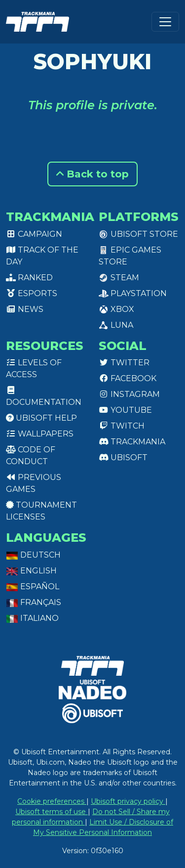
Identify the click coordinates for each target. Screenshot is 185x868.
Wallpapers (40, 434)
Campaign (34, 234)
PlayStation (133, 293)
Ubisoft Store (138, 234)
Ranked (29, 278)
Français (34, 602)
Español (33, 586)
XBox (116, 309)
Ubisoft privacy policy (128, 801)
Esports (32, 293)
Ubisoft (123, 457)
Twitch (122, 426)
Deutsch (33, 555)
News (25, 309)
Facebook (128, 378)
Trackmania (132, 442)
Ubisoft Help (41, 418)
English (31, 571)
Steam (119, 278)
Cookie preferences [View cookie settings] (52, 801)
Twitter (124, 363)
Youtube (125, 410)
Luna (116, 325)
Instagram (129, 394)
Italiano (32, 618)
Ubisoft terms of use (52, 812)
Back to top (92, 174)
